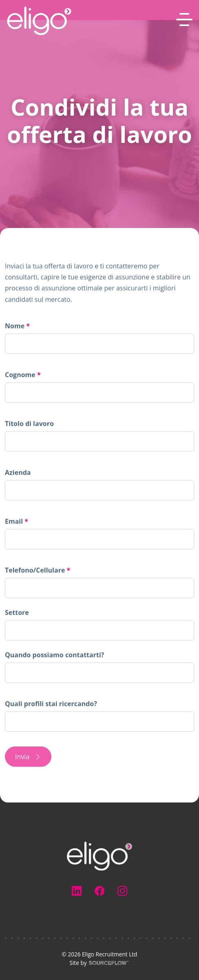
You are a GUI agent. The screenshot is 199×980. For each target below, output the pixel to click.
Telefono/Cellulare (38, 571)
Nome (15, 326)
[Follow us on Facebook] (99, 891)
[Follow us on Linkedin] (77, 891)
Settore (17, 612)
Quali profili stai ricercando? (51, 704)
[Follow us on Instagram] (122, 891)
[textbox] (99, 344)
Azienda (18, 472)
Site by (67, 963)
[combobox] (99, 630)
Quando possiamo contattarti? (54, 655)
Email (15, 521)
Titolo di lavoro (29, 423)
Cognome (21, 375)
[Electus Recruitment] (99, 855)
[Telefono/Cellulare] (99, 588)
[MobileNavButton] (184, 20)
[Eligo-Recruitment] (39, 21)
